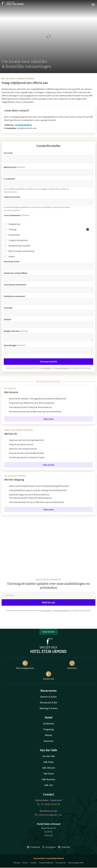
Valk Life (48, 785)
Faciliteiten (48, 723)
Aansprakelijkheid (46, 863)
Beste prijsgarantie (25, 665)
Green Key (72, 665)
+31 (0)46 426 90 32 (23, 125)
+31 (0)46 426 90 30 (49, 804)
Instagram (49, 847)
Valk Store (48, 774)
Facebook (34, 847)
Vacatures (48, 741)
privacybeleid (46, 368)
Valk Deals (48, 762)
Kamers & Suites (48, 697)
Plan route (48, 419)
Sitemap (17, 863)
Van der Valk (48, 676)
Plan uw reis (49, 465)
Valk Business (49, 779)
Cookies (34, 863)
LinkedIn (64, 847)
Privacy (25, 863)
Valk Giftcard (48, 768)
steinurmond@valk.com (48, 815)
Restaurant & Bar (48, 702)
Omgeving (49, 729)
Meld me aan (49, 602)
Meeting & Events (49, 708)
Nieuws (49, 735)
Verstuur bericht (49, 362)
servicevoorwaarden (62, 368)
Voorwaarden (61, 863)
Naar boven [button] (49, 632)
